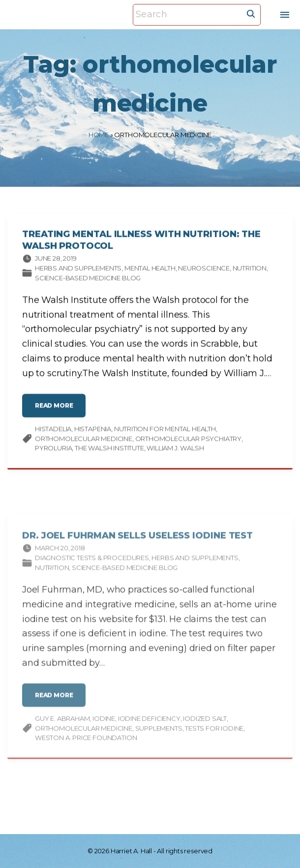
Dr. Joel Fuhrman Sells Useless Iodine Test (137, 549)
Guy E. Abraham (62, 732)
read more (57, 412)
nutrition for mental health (165, 432)
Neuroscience (204, 271)
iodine (104, 732)
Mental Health (150, 271)
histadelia (53, 432)
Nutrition (250, 271)
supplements (159, 742)
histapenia (93, 432)
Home (99, 135)
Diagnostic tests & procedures (92, 572)
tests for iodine (214, 742)
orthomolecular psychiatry (189, 441)
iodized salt (205, 732)
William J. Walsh (175, 451)
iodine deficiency (149, 732)
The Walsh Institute (109, 451)
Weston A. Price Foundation (86, 752)
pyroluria (53, 451)
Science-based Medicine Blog (88, 281)
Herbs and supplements (78, 271)
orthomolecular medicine (84, 441)
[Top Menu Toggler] (285, 15)
